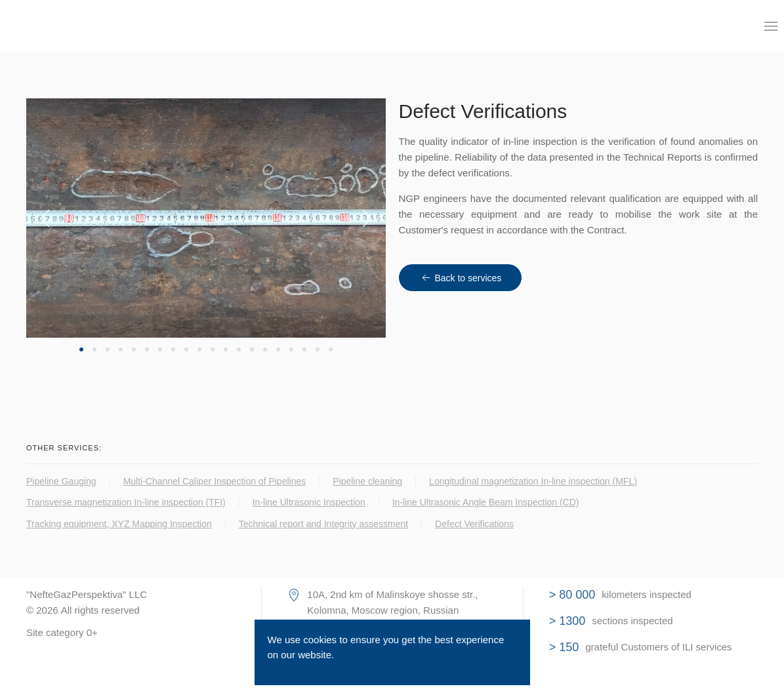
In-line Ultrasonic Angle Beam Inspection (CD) (486, 502)
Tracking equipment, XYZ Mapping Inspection (119, 524)
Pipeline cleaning (367, 481)
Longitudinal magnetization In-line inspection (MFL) (533, 481)
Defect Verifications (474, 524)
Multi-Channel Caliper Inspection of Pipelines (215, 481)
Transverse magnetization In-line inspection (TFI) (126, 502)
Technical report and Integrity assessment (323, 524)
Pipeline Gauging (61, 481)
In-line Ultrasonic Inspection (309, 502)
